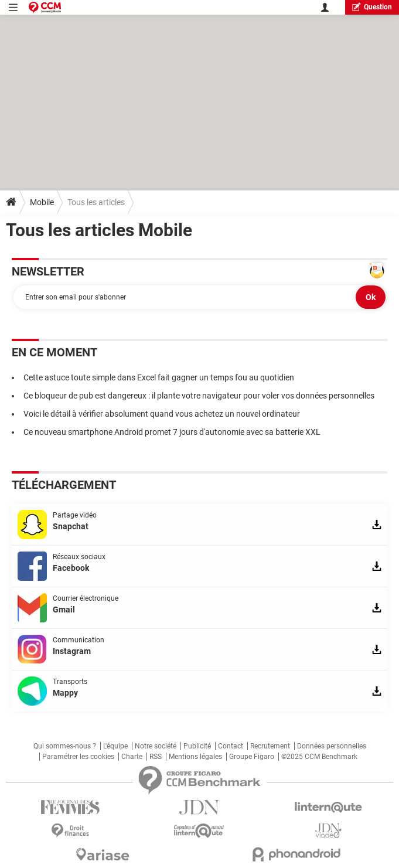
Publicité (197, 746)
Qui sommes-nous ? (65, 746)
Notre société (156, 746)
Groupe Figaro (252, 757)
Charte (132, 757)
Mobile (42, 202)
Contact (231, 746)
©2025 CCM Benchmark (319, 757)
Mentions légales (195, 757)
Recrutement (270, 746)
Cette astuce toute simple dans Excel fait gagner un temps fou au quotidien (159, 377)
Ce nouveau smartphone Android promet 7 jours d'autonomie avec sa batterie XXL (172, 432)
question (372, 7)
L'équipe (115, 746)
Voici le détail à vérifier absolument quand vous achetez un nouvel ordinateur (162, 414)
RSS (156, 757)
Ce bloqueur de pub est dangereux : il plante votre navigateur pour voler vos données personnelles (199, 396)
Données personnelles (332, 746)
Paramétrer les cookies (78, 757)
